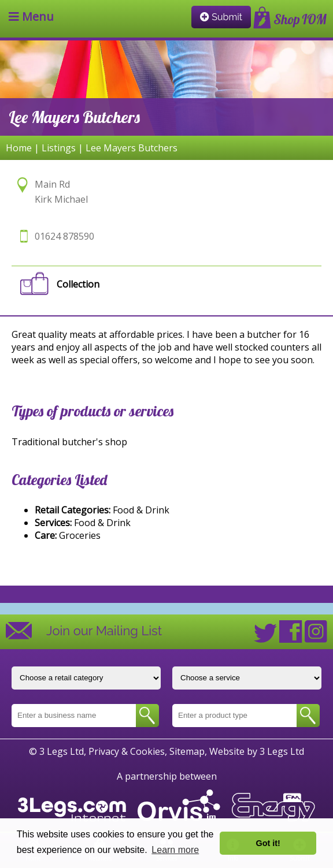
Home (19, 148)
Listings (59, 148)
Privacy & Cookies (127, 751)
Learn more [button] (175, 850)
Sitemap (187, 751)
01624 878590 (64, 236)
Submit (221, 17)
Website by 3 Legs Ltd (257, 751)
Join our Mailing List (104, 631)
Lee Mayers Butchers (132, 148)
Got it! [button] (268, 843)
